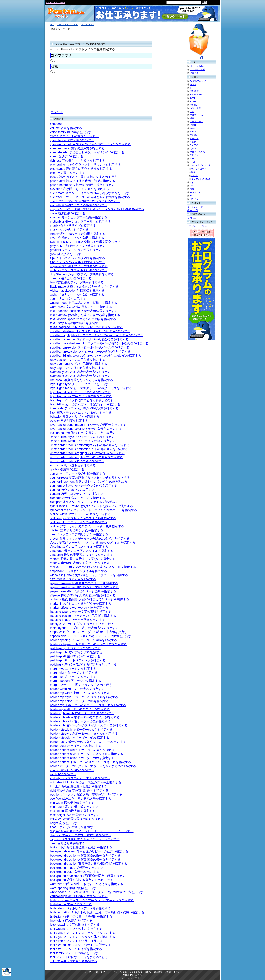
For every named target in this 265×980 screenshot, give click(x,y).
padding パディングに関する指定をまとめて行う (83, 665)
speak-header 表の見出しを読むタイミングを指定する (87, 152)
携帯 (192, 189)
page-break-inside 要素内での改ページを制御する (84, 583)
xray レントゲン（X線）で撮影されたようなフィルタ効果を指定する (97, 209)
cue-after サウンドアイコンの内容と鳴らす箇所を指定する (90, 197)
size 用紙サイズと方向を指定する (73, 579)
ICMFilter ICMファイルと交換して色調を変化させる (85, 242)
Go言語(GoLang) (198, 81)
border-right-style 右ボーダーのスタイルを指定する (85, 717)
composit (56, 124)
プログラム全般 (197, 152)
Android (193, 105)
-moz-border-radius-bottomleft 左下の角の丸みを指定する (89, 449)
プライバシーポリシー (198, 226)
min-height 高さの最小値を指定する (74, 807)
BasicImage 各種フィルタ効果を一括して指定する (84, 287)
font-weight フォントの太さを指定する (76, 929)
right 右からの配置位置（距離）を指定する (79, 791)
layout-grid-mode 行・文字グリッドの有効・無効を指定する (91, 388)
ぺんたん (138, 975)
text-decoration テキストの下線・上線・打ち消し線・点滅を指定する (97, 912)
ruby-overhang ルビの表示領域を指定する (79, 364)
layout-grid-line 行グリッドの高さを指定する (80, 392)
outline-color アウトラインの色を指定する (79, 522)
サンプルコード (199, 169)
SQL (192, 182)
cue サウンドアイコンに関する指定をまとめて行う (85, 201)
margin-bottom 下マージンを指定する (76, 681)
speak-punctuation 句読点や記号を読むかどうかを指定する (90, 144)
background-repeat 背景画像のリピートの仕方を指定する (89, 851)
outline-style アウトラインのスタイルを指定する (83, 518)
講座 (193, 172)
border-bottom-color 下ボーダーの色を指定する (82, 758)
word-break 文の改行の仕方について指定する (81, 307)
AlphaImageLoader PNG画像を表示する (77, 291)
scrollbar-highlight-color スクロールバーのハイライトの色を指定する (97, 335)
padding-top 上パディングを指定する (75, 648)
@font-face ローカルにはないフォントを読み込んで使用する (91, 506)
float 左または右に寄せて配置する (73, 827)
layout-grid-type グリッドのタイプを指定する (81, 384)
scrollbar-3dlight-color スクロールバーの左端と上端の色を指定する (96, 356)
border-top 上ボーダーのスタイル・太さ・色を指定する (88, 705)
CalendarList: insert (56, 2)
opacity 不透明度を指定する (69, 421)
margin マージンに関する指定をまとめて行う (81, 685)
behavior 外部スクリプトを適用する (75, 417)
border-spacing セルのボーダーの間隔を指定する (84, 640)
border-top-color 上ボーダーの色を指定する (80, 701)
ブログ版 (194, 73)
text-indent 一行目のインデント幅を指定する (80, 908)
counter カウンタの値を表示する (72, 490)
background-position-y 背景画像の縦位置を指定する (85, 856)
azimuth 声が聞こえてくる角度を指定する (79, 205)
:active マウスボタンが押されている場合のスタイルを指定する (93, 567)
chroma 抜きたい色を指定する (71, 278)
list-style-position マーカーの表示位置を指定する (83, 616)
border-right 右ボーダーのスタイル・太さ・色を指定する (89, 725)
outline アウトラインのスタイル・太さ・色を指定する (87, 526)
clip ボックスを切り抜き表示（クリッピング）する (85, 839)
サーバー (194, 138)
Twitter (193, 125)
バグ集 (194, 176)
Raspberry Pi (196, 95)
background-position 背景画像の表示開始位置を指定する (89, 864)
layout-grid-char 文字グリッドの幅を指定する (81, 396)
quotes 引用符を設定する (67, 469)
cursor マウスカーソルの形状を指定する (78, 473)
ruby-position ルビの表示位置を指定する (77, 360)
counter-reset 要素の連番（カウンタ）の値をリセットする (90, 478)
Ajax (192, 159)
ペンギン (194, 199)
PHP (192, 186)
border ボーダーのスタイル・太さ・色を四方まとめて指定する (93, 766)
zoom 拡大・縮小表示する (68, 299)
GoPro (193, 84)
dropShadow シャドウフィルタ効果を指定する (82, 274)
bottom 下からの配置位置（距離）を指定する (81, 847)
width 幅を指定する (63, 774)
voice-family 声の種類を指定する (72, 132)
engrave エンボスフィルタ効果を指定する (79, 266)
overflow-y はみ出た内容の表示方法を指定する (82, 372)
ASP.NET (194, 101)
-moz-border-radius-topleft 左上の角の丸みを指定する (86, 457)
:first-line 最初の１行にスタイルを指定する (79, 547)
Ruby (192, 128)
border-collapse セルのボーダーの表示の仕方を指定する (88, 644)
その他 (193, 142)
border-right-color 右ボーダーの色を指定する (80, 721)
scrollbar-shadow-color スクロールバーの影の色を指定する (90, 331)
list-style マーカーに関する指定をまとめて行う (82, 624)
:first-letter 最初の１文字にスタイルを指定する (82, 551)
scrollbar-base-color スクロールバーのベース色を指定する (90, 347)
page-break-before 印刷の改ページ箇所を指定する (84, 587)
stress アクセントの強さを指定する (74, 136)
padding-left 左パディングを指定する (75, 656)
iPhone (193, 132)
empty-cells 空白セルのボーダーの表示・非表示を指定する (90, 632)
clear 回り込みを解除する (67, 843)
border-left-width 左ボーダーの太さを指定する (81, 730)
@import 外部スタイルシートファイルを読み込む (84, 502)
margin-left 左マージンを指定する (73, 677)
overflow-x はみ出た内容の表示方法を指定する (82, 376)
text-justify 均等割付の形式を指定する (76, 323)
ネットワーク (196, 122)
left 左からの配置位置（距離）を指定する (78, 819)
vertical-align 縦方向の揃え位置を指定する (79, 896)
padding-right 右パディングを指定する (76, 652)
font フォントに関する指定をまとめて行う (79, 957)
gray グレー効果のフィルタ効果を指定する (79, 246)
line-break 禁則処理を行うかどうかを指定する (82, 380)
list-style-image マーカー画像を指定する (77, 620)
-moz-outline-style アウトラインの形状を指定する (84, 437)
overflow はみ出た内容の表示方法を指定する (81, 799)
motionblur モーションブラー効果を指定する (80, 222)
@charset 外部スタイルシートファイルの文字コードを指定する (94, 510)
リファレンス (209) (200, 179)
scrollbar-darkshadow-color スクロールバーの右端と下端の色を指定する (99, 343)
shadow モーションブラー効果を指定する (79, 217)
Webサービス (196, 115)
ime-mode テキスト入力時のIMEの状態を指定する (84, 408)
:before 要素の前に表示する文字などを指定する (83, 559)
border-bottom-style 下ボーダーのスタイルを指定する (87, 754)
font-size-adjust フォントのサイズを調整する (81, 945)
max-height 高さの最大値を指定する (75, 815)
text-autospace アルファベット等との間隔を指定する (86, 327)
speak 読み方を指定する (67, 156)
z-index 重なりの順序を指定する (72, 770)
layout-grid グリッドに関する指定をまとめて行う (84, 400)
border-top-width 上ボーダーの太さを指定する (81, 693)
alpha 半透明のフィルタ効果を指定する (77, 295)
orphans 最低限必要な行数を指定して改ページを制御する (90, 599)
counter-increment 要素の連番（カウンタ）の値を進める (89, 482)
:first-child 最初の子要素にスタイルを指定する (81, 555)
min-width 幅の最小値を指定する (72, 803)
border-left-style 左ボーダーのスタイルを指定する (84, 734)
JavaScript (195, 192)
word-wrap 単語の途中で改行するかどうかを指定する (87, 884)
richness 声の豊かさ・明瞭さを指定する (77, 161)
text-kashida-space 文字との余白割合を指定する (83, 319)
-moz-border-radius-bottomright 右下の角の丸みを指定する (90, 445)
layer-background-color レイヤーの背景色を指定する (86, 429)
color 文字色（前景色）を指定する (74, 961)
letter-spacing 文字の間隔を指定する (75, 925)
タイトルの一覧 (195, 207)
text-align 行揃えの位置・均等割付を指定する (81, 916)
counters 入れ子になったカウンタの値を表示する (84, 486)
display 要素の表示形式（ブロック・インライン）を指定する (92, 831)
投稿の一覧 (193, 210)
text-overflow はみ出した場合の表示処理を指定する (85, 315)
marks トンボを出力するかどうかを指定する (81, 604)
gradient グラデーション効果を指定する (77, 250)
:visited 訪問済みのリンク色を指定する (77, 530)
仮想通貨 (194, 91)
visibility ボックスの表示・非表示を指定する (80, 778)
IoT (191, 88)
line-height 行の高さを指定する (71, 921)
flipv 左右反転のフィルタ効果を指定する (78, 258)
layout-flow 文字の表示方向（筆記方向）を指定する (85, 404)
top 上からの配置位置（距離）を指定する (78, 786)
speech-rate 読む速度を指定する (72, 140)
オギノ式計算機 (197, 70)
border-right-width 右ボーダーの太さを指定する (82, 713)
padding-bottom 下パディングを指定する (78, 660)
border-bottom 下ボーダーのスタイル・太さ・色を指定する (91, 762)
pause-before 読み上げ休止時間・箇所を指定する (84, 185)
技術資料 (194, 135)
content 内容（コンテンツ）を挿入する (77, 494)
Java (192, 196)
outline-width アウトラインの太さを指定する (80, 514)
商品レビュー (196, 98)
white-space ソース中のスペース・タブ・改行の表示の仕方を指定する (98, 892)
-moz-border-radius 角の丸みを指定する (77, 461)
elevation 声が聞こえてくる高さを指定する (79, 189)
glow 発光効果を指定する (67, 254)
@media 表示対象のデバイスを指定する (77, 498)
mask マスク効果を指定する (69, 230)
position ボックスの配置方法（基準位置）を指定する (86, 795)
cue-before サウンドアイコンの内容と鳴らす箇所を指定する (91, 193)
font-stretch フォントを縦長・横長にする (78, 941)
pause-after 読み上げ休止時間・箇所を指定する (83, 181)
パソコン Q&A (197, 66)
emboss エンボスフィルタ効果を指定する (79, 270)
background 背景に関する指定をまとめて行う (81, 880)
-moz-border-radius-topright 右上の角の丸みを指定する (87, 453)
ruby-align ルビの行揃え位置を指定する (77, 368)
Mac (192, 112)
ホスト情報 (195, 108)
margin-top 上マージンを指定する (73, 669)
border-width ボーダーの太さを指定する (77, 689)
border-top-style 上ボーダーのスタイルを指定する (84, 697)
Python (193, 149)
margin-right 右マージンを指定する (74, 673)
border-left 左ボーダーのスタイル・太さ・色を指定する (88, 742)
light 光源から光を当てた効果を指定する (78, 234)
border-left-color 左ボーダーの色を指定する (80, 738)
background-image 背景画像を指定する (77, 868)
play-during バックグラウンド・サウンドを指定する (85, 165)
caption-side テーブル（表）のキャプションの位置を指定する (92, 636)
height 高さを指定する (65, 823)
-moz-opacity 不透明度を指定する (73, 465)
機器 (192, 118)
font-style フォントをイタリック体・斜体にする (83, 937)
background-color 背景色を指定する (74, 872)
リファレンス (88, 24)
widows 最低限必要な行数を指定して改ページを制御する (89, 575)
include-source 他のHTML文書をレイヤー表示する (84, 433)
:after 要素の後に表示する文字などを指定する (81, 563)
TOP (52, 24)
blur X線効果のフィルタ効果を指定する (77, 282)
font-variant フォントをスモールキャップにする (82, 933)
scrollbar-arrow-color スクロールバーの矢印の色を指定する (90, 352)
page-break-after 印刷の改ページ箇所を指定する (83, 591)
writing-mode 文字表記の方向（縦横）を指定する (84, 303)
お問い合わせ (194, 218)
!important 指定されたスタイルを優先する (79, 571)
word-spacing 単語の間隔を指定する (75, 888)
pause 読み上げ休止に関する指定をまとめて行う (84, 177)
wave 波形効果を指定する (68, 213)
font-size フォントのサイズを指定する (76, 949)
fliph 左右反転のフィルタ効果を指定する (78, 262)
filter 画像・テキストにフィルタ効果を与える (81, 413)
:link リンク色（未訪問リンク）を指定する (79, 534)
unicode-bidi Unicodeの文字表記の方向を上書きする (86, 782)
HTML (193, 162)
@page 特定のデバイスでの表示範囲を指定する (83, 595)
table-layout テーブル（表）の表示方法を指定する (84, 628)
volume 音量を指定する (66, 128)
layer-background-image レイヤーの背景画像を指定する (88, 425)
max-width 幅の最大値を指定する (73, 811)
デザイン (194, 155)
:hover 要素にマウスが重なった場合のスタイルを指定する (90, 539)
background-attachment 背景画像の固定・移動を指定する (89, 876)
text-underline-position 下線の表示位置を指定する (84, 311)
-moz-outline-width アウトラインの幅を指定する (83, 441)
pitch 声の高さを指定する (67, 173)
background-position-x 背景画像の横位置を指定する (85, 860)
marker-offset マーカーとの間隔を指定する (79, 608)
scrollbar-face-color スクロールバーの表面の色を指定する (89, 339)
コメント (57, 112)
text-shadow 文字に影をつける (71, 904)
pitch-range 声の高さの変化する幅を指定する (81, 169)
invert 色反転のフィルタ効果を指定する (77, 238)
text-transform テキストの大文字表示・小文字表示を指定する (92, 900)
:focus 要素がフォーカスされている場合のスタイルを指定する (93, 543)
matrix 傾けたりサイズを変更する (73, 226)
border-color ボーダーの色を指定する (75, 746)
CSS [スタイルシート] (68, 24)
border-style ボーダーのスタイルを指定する (80, 709)
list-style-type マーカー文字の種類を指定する (81, 612)
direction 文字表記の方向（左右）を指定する (81, 835)
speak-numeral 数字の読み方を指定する (77, 148)
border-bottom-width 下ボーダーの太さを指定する (84, 750)
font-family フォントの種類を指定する (76, 953)
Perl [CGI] (194, 145)
